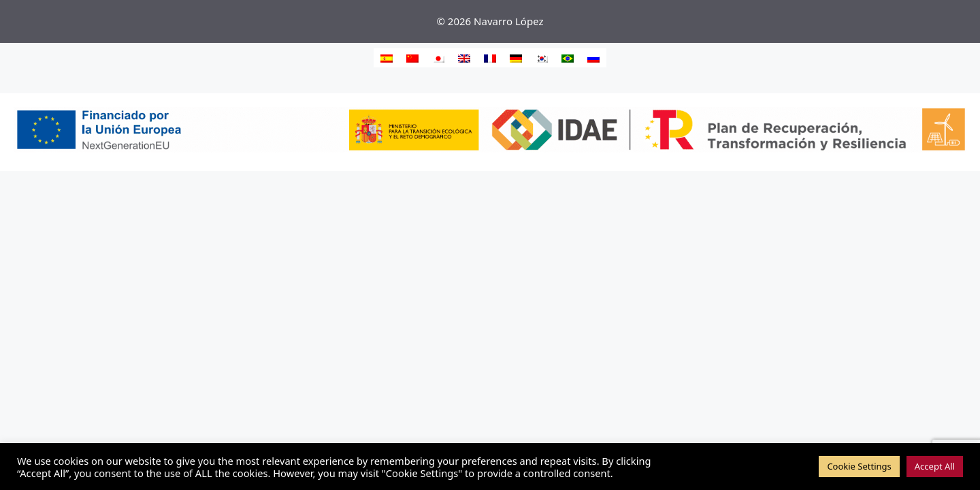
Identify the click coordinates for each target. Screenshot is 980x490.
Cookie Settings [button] (859, 466)
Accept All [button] (935, 466)
